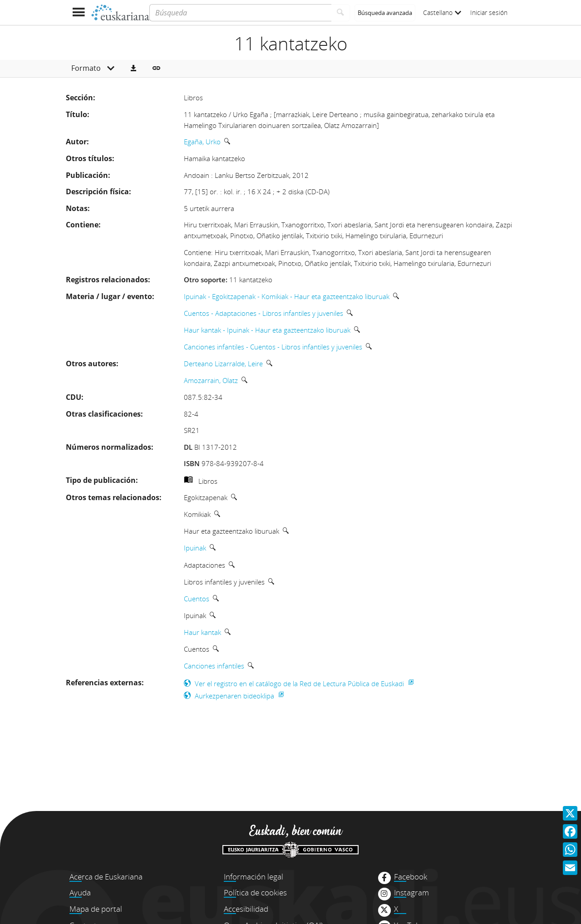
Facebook (411, 877)
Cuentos (197, 599)
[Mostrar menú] (78, 12)
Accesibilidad (246, 909)
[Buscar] (341, 13)
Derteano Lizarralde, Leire (223, 364)
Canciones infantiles (214, 666)
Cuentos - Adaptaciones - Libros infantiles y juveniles (263, 313)
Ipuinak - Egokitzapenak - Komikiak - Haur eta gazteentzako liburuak (287, 296)
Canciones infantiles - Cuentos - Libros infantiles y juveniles (273, 347)
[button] (133, 69)
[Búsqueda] (240, 13)
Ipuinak (195, 548)
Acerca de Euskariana (106, 877)
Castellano (442, 12)
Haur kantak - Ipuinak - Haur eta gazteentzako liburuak (267, 330)
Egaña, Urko (202, 142)
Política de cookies (255, 892)
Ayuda (80, 892)
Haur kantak (202, 632)
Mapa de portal (96, 909)
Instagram (411, 893)
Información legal (254, 877)
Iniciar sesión (489, 12)
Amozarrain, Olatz (211, 380)
